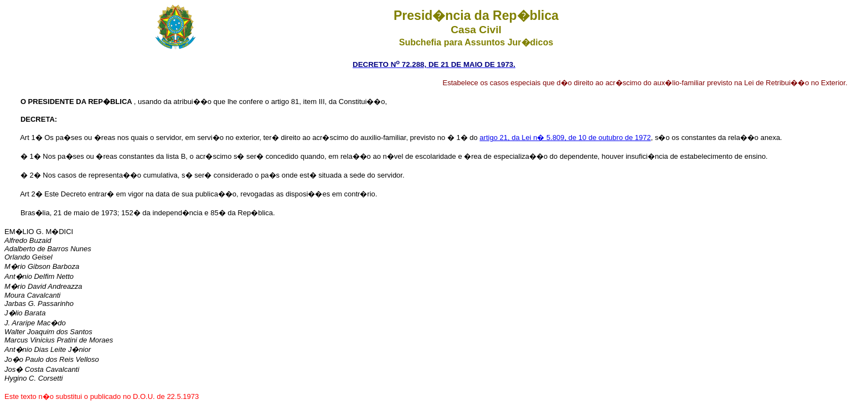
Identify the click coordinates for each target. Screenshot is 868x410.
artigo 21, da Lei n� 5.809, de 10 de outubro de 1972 (565, 137)
